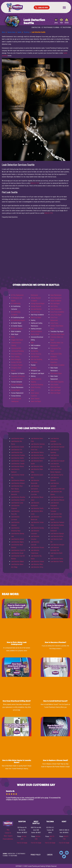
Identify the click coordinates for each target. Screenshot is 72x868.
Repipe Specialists (36, 379)
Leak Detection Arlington (57, 545)
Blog (8, 830)
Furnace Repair (15, 390)
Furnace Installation (17, 384)
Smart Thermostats (56, 309)
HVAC (32, 343)
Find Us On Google (22, 843)
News (5, 836)
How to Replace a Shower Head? (55, 760)
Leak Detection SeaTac (57, 475)
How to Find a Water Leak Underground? (17, 643)
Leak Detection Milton (37, 564)
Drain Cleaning (15, 357)
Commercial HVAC (16, 348)
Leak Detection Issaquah (57, 461)
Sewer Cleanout (35, 398)
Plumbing (34, 368)
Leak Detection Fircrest (37, 547)
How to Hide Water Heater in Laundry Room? (17, 761)
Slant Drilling (54, 306)
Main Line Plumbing (36, 359)
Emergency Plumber (17, 365)
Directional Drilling (16, 354)
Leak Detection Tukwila (18, 463)
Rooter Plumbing (36, 387)
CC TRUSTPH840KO (47, 27)
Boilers (13, 337)
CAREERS (50, 855)
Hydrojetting (34, 351)
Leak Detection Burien (37, 455)
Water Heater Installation (57, 365)
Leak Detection (35, 357)
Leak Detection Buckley (37, 528)
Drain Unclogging (16, 359)
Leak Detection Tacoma (18, 461)
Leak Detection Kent (17, 452)
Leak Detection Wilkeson (57, 500)
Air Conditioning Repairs (18, 320)
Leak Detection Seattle (17, 458)
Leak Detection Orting (37, 567)
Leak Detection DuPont (57, 536)
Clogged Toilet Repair (17, 340)
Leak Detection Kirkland (18, 483)
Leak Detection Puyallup (18, 455)
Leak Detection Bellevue (18, 480)
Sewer (33, 390)
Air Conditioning (16, 303)
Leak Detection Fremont (18, 500)
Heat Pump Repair (36, 317)
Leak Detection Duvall (17, 553)
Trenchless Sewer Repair (57, 334)
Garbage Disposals (36, 306)
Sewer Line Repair (36, 401)
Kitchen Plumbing (36, 354)
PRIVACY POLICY (36, 855)
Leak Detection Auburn (18, 438)
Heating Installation (36, 331)
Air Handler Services (17, 329)
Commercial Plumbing (17, 351)
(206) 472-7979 (35, 183)
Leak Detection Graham (37, 561)
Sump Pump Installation (57, 312)
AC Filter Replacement (17, 295)
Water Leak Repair (56, 387)
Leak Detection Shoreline (18, 497)
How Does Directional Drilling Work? (17, 701)
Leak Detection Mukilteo (57, 525)
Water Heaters (54, 384)
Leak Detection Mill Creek (57, 489)
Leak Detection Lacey (17, 503)
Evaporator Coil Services (18, 376)
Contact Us (8, 833)
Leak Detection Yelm (56, 514)
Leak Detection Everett (18, 447)
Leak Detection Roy (56, 444)
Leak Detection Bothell (17, 539)
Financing (6, 839)
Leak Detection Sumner (57, 497)
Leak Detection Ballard (17, 561)
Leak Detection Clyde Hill (18, 550)
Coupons (10, 836)
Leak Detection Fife (17, 450)
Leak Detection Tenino (57, 559)
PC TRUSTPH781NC (66, 27)
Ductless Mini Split (16, 362)
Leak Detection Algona (17, 542)
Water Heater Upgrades (57, 382)
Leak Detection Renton (18, 466)
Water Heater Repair (56, 373)
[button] (64, 7)
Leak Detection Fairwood (57, 447)
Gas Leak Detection (36, 309)
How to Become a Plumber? (55, 642)
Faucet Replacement (17, 379)
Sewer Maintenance (56, 295)
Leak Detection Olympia (57, 533)
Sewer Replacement (56, 298)
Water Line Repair (55, 393)
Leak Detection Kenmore (38, 444)
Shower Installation (56, 301)
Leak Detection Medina (37, 452)
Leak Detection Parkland (57, 522)
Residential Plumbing (37, 384)
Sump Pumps (54, 323)
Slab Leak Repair (55, 303)
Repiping (33, 382)
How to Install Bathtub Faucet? (55, 701)
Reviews (11, 839)
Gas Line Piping (35, 312)
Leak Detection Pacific (37, 508)
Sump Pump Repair (56, 315)
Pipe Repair (34, 362)
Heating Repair (35, 334)
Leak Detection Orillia (37, 466)
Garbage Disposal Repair (38, 303)
